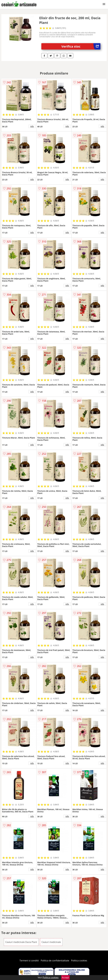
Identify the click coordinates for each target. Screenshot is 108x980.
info (32, 126)
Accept (65, 977)
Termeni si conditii (29, 961)
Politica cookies (79, 961)
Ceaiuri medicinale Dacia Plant (21, 942)
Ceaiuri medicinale (51, 942)
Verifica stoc (81, 46)
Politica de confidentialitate (55, 961)
